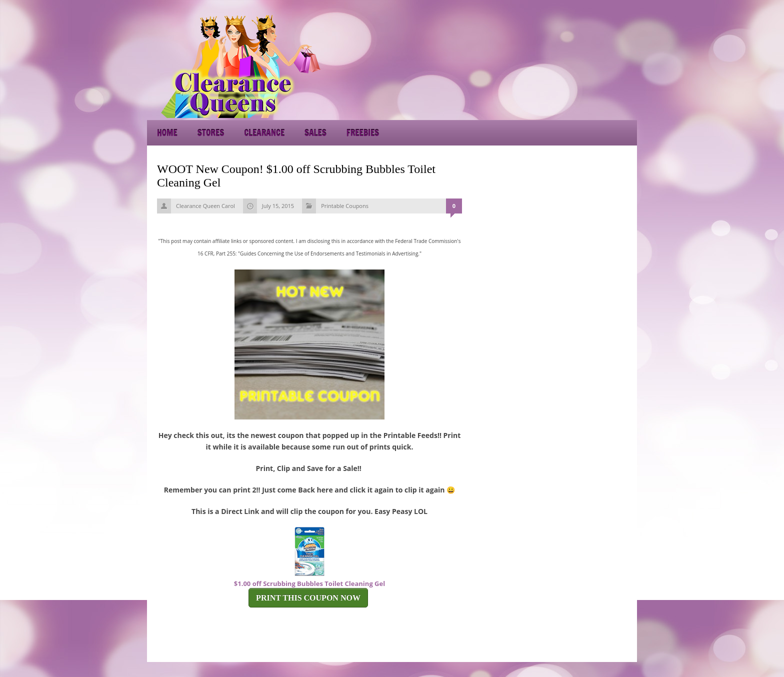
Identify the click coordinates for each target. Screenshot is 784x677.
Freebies (363, 133)
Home (167, 133)
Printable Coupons (345, 206)
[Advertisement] (547, 65)
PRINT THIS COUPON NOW (308, 598)
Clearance (264, 133)
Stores (211, 133)
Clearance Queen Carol (205, 206)
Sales (315, 133)
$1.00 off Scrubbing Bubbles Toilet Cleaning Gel (309, 583)
